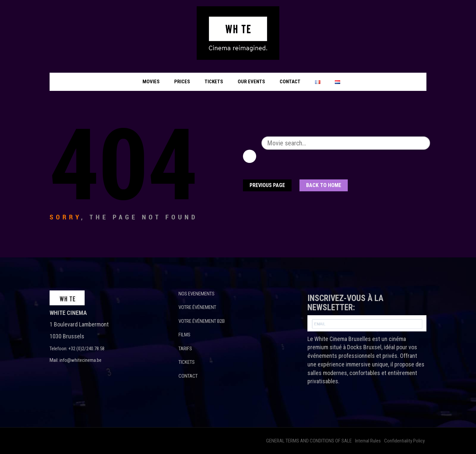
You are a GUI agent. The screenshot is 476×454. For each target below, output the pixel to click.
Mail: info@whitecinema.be (76, 360)
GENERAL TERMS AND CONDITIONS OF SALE (309, 441)
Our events (251, 82)
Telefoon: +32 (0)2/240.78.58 (77, 349)
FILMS (184, 335)
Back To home (324, 185)
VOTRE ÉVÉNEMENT (197, 307)
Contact (290, 82)
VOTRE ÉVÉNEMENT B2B (202, 321)
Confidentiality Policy (404, 441)
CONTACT (188, 376)
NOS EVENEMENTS (197, 294)
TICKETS (187, 362)
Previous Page (267, 185)
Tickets (214, 82)
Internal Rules (368, 441)
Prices (182, 82)
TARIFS (185, 349)
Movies (151, 82)
